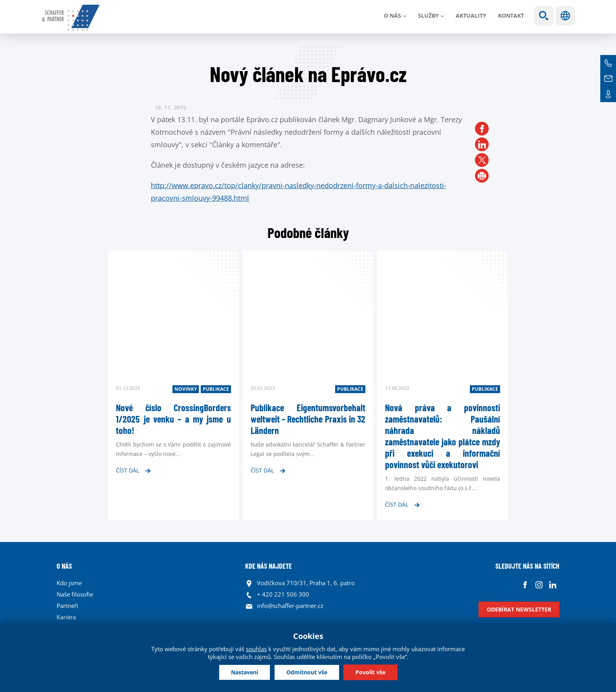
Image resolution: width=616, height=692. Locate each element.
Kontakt (511, 16)
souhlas (256, 649)
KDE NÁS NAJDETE (269, 566)
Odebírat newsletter (519, 609)
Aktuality (471, 16)
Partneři (67, 606)
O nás (392, 16)
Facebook (525, 585)
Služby (428, 16)
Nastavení (245, 672)
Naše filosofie (75, 594)
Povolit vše (370, 672)
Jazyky (565, 16)
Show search (544, 16)
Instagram (539, 585)
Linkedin (553, 585)
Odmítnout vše (307, 672)
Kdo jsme (69, 583)
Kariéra (66, 617)
